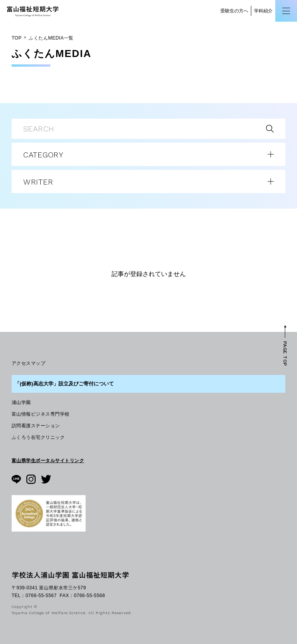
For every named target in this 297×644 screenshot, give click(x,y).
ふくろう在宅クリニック (38, 437)
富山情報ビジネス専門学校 (41, 414)
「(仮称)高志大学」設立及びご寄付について (64, 384)
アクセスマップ (28, 363)
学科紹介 (263, 11)
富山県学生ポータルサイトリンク (48, 461)
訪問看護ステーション (36, 426)
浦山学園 (21, 402)
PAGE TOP (285, 353)
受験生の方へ (234, 11)
